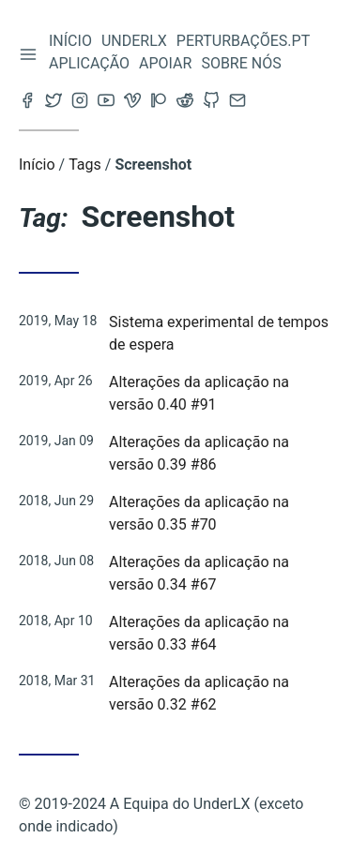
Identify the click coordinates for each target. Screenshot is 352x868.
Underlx (134, 41)
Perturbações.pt (243, 41)
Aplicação (89, 63)
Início (70, 41)
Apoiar (165, 63)
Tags (85, 165)
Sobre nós (241, 63)
